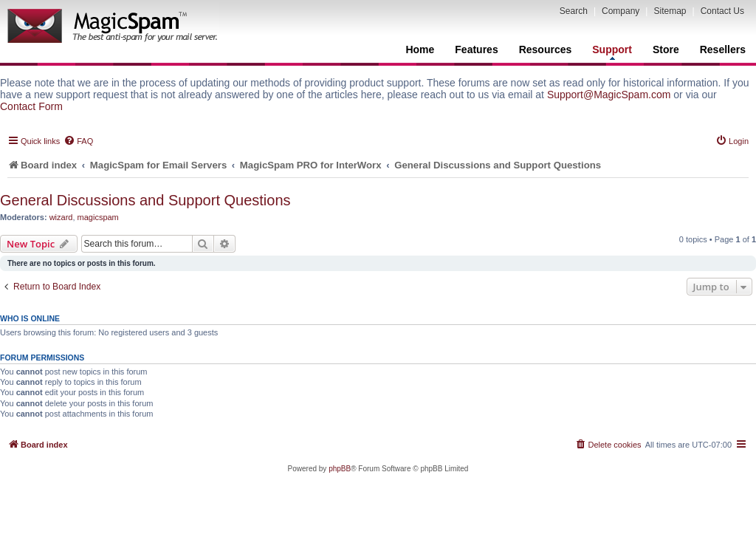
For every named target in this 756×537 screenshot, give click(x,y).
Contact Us (722, 11)
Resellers (723, 49)
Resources (546, 49)
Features (476, 49)
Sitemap (670, 11)
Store (666, 49)
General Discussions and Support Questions (145, 200)
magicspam (98, 217)
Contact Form (31, 106)
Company (621, 11)
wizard (61, 217)
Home (420, 49)
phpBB (340, 469)
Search (574, 11)
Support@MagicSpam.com (609, 95)
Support (612, 52)
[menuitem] (78, 141)
